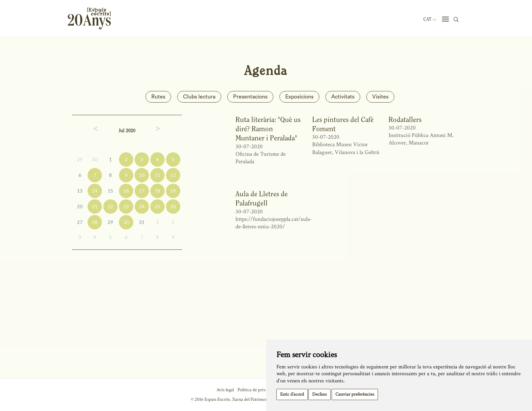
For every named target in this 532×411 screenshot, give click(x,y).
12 (173, 175)
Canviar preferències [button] (355, 394)
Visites (380, 97)
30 (95, 159)
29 (80, 159)
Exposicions (299, 97)
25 (157, 206)
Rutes (158, 97)
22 (110, 206)
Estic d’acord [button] (292, 394)
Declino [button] (320, 394)
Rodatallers (405, 119)
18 (157, 191)
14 (95, 191)
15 (110, 191)
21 (95, 206)
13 (80, 191)
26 (173, 206)
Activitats (343, 97)
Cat (430, 19)
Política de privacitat (257, 390)
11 (157, 175)
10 (142, 175)
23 (126, 206)
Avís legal (225, 390)
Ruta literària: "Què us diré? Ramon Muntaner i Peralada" (268, 129)
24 (142, 206)
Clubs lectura (199, 97)
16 (126, 191)
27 (80, 222)
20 (80, 206)
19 (173, 191)
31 (142, 222)
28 (95, 222)
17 (142, 191)
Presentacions (250, 97)
